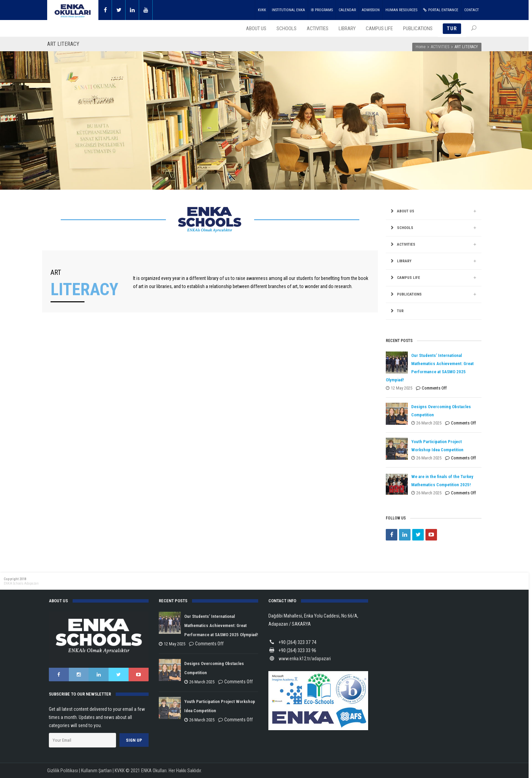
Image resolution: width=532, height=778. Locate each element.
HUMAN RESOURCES (401, 10)
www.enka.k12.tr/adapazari (305, 659)
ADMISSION (371, 10)
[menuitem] (434, 311)
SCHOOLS (405, 228)
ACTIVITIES (440, 47)
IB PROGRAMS (322, 10)
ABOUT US (406, 211)
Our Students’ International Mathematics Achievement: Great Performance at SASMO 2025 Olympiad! (221, 625)
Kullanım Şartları (96, 771)
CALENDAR (347, 10)
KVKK (262, 10)
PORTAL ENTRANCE (441, 10)
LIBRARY (404, 261)
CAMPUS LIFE (408, 278)
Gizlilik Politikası (63, 771)
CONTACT (471, 10)
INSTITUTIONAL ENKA (288, 10)
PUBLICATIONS (409, 294)
